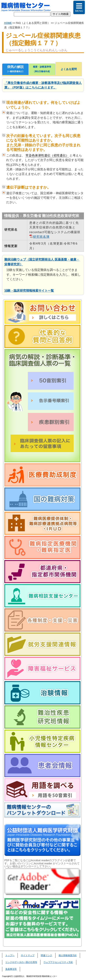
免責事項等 (11, 969)
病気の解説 (15, 69)
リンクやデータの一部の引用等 (21, 962)
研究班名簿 (41, 237)
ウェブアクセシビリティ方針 (58, 962)
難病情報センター (28, 7)
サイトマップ (28, 955)
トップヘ (10, 955)
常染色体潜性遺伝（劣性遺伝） (47, 155)
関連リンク (47, 955)
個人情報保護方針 (68, 955)
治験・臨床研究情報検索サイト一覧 (29, 291)
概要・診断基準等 (42, 70)
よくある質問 (69, 69)
